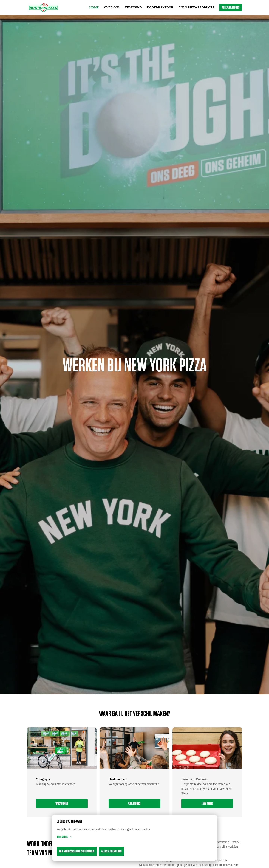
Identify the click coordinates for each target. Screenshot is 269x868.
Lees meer (207, 804)
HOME (88, 7)
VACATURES (62, 804)
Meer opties (64, 837)
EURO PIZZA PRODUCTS (195, 7)
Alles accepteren (111, 851)
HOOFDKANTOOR (157, 7)
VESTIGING (129, 7)
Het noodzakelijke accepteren (77, 851)
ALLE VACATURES (231, 7)
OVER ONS (106, 7)
